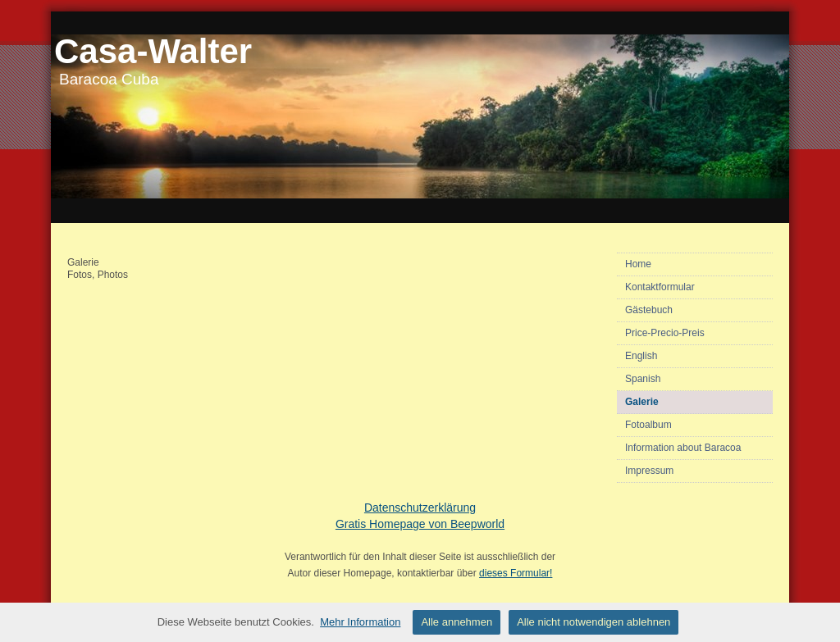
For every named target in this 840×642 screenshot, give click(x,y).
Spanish (643, 379)
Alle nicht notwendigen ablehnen (593, 622)
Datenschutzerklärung (420, 508)
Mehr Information (360, 622)
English (641, 356)
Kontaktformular (660, 287)
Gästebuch (649, 310)
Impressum (649, 471)
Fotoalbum (648, 425)
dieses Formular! (516, 573)
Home (638, 264)
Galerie (642, 402)
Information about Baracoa (683, 448)
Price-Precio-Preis (665, 333)
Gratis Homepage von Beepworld (420, 524)
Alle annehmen (457, 622)
